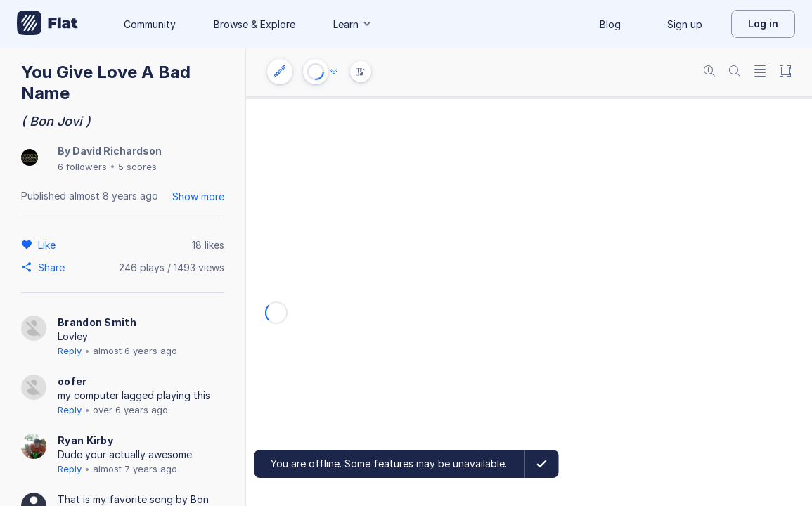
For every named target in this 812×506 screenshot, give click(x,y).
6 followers (82, 167)
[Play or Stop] (316, 72)
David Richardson (117, 151)
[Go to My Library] (47, 24)
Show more (198, 196)
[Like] (49, 245)
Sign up (685, 24)
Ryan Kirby (85, 440)
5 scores (137, 167)
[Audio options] (334, 72)
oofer (72, 381)
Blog (610, 24)
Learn (353, 24)
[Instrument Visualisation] (361, 72)
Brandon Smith (97, 322)
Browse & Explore (254, 24)
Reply (70, 351)
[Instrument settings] (280, 72)
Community (150, 24)
